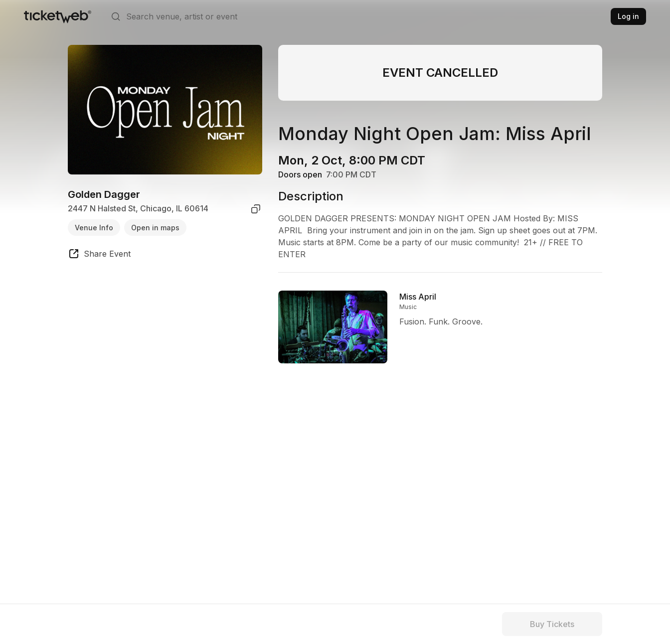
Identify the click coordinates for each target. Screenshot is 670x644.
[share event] (99, 255)
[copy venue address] (256, 209)
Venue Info (94, 228)
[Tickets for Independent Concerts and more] (58, 16)
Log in (628, 16)
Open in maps (155, 228)
